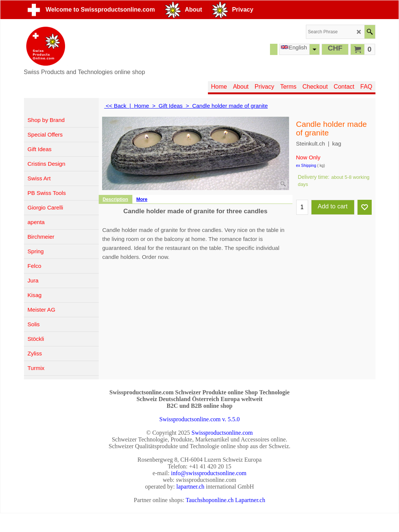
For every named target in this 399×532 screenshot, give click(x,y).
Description (116, 199)
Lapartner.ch (250, 500)
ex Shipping (306, 166)
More (142, 199)
